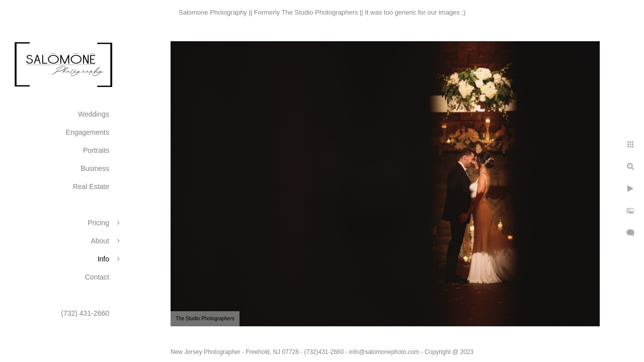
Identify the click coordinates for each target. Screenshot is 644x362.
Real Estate (91, 187)
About (100, 241)
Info (103, 259)
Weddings (94, 114)
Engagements (88, 132)
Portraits (96, 150)
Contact (97, 277)
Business (95, 168)
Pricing (98, 223)
